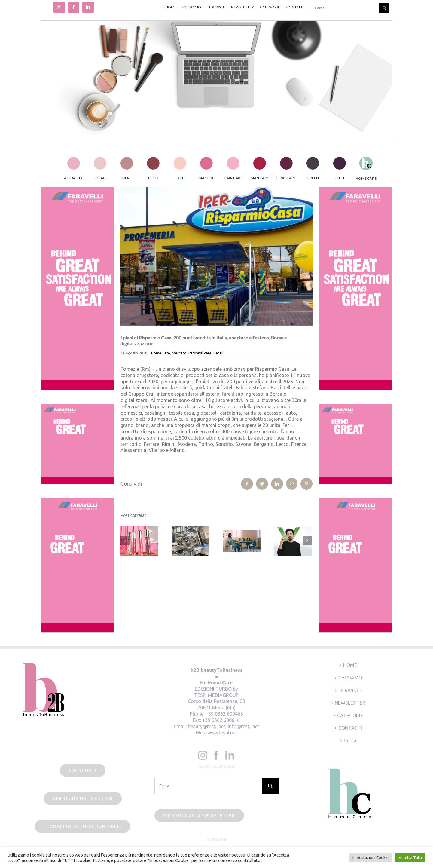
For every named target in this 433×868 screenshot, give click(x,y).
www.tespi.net (222, 732)
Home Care (161, 353)
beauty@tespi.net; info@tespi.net (224, 726)
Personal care (200, 353)
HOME (350, 665)
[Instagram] (203, 755)
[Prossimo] (307, 541)
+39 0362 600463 (224, 714)
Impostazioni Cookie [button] (370, 857)
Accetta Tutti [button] (410, 857)
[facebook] (74, 7)
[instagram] (59, 7)
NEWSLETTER (350, 703)
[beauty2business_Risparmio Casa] (216, 256)
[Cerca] (384, 8)
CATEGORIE (350, 716)
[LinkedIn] (230, 755)
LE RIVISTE (350, 690)
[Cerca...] (344, 8)
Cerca (350, 741)
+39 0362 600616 (221, 720)
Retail (218, 353)
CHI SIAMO (350, 678)
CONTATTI (350, 728)
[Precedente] (125, 541)
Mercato (179, 353)
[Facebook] (216, 755)
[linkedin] (88, 7)
